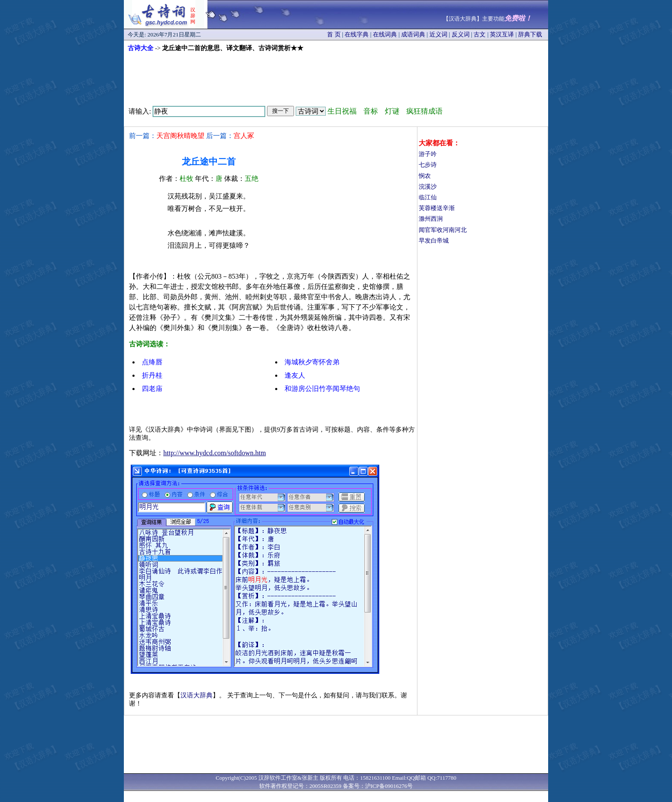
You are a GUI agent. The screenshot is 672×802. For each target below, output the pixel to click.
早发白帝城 (434, 241)
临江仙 (428, 197)
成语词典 (413, 35)
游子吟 (428, 154)
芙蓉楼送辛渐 (437, 208)
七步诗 (428, 165)
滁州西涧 (431, 219)
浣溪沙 (428, 187)
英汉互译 (502, 35)
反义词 (461, 35)
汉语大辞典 (196, 695)
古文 (480, 35)
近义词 (438, 35)
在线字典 (357, 35)
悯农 (425, 176)
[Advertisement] (336, 76)
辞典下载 (530, 35)
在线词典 (385, 35)
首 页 (334, 35)
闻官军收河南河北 (443, 230)
